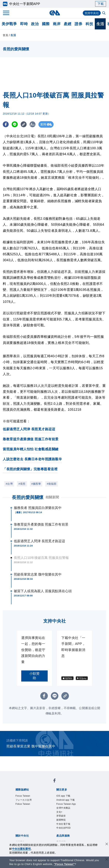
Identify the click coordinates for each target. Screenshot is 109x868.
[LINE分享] (15, 124)
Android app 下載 (65, 800)
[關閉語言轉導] (107, 860)
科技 (89, 24)
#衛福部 (52, 484)
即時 (24, 24)
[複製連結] (25, 124)
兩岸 (57, 24)
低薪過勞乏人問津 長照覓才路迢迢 (29, 429)
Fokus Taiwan (23, 804)
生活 (100, 24)
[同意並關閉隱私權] (107, 844)
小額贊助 (35, 676)
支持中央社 (91, 13)
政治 (35, 24)
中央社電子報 (63, 824)
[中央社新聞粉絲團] (54, 781)
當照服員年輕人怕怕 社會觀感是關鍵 (31, 449)
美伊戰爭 (9, 24)
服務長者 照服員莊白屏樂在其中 (38, 508)
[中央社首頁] (55, 13)
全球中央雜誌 (63, 808)
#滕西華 (36, 484)
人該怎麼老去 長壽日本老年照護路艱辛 (32, 459)
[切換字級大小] (34, 124)
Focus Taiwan (23, 796)
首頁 (5, 35)
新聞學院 (61, 820)
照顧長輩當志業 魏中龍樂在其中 (38, 574)
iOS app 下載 (63, 796)
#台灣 (9, 484)
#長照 (22, 484)
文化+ (59, 812)
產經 (68, 24)
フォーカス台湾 (24, 800)
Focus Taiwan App (66, 804)
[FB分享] (6, 124)
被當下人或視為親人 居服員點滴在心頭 (43, 591)
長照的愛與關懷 (28, 497)
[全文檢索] (104, 13)
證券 (78, 24)
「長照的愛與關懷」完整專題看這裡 (30, 469)
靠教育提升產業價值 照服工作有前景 (31, 439)
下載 (101, 4)
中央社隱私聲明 (21, 849)
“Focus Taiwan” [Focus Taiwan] (64, 864)
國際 (46, 24)
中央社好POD (64, 828)
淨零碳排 (61, 816)
